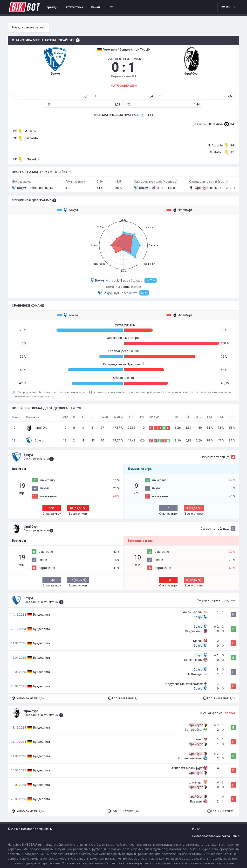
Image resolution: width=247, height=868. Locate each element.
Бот (110, 7)
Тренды (52, 7)
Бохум (68, 210)
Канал (95, 7)
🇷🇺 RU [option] (226, 7)
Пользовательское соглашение (216, 836)
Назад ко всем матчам (29, 27)
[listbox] (228, 7)
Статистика (75, 7)
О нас (196, 829)
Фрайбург (179, 210)
